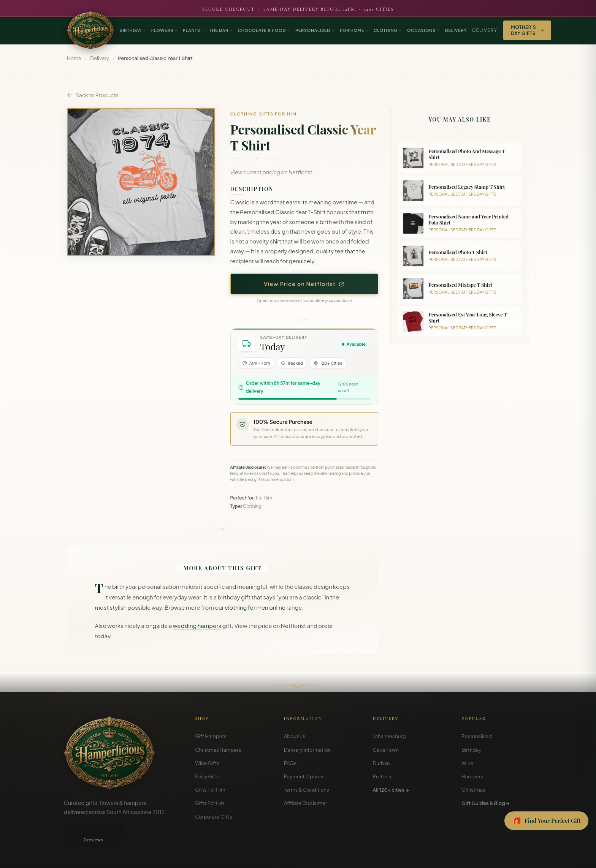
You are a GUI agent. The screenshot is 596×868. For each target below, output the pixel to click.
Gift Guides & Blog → (485, 803)
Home (74, 58)
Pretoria (382, 776)
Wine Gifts (207, 763)
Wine (467, 763)
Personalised (477, 736)
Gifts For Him (210, 790)
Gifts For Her (210, 803)
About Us (295, 736)
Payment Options (304, 776)
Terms (476, 857)
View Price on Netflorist (304, 284)
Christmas (473, 790)
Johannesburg (389, 736)
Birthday (471, 750)
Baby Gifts (207, 776)
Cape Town (386, 750)
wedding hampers (197, 626)
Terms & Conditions (307, 790)
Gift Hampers (211, 736)
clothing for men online (255, 607)
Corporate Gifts (213, 817)
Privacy (496, 857)
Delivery (485, 30)
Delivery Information (307, 750)
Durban (381, 763)
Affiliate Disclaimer (306, 803)
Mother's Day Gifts (527, 30)
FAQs (290, 763)
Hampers (472, 776)
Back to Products (93, 95)
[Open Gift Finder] (546, 821)
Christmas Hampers (218, 750)
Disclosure (522, 857)
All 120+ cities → (391, 790)
